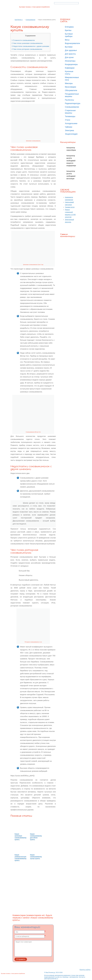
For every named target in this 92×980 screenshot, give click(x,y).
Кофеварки (70, 68)
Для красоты (70, 54)
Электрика (69, 130)
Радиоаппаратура (73, 103)
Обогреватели (71, 90)
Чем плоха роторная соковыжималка (27, 49)
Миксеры (69, 83)
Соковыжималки (30, 20)
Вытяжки (69, 47)
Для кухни (69, 57)
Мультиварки (70, 87)
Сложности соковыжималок (23, 40)
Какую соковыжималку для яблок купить (36, 837)
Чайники (69, 127)
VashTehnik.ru (19, 20)
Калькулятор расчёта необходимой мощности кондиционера (71, 161)
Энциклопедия (71, 134)
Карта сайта (85, 970)
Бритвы (68, 30)
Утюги (68, 120)
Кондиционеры (71, 64)
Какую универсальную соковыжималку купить (21, 858)
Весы (67, 40)
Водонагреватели (72, 43)
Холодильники (71, 123)
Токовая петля (70, 207)
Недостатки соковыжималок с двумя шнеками (30, 46)
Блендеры (69, 27)
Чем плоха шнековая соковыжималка (27, 43)
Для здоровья (71, 50)
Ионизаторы (70, 61)
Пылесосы (69, 100)
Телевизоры (70, 116)
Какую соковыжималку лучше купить (36, 857)
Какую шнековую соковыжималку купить (21, 837)
